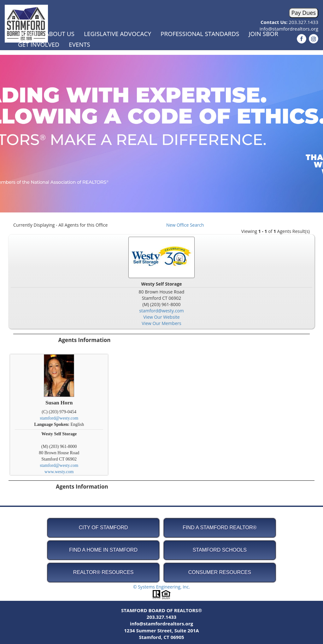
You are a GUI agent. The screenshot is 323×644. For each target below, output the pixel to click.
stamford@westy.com (161, 311)
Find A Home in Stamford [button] (103, 550)
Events (79, 44)
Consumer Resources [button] (220, 572)
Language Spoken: (52, 424)
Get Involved (39, 44)
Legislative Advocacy (117, 34)
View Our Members (161, 323)
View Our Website (161, 317)
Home (27, 34)
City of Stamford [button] (103, 528)
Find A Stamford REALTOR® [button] (220, 528)
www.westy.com (59, 472)
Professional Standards (200, 34)
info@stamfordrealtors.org (161, 624)
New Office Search (185, 225)
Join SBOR (263, 34)
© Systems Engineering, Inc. (161, 587)
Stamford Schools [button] (220, 550)
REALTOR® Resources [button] (103, 572)
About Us (60, 34)
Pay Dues (304, 13)
